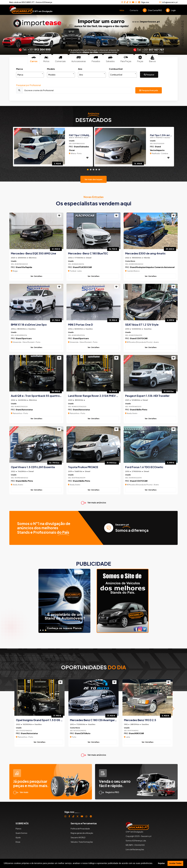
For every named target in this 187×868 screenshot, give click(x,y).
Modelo (51, 69)
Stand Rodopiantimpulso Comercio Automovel (152, 267)
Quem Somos (21, 833)
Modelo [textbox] (52, 75)
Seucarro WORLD (78, 837)
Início (122, 10)
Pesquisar (149, 75)
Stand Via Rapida (24, 267)
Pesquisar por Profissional (28, 85)
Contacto (134, 10)
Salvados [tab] (110, 59)
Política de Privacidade (80, 829)
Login (171, 10)
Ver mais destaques (94, 179)
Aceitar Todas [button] (175, 863)
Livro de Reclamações (135, 849)
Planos (18, 829)
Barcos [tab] (152, 59)
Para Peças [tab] (126, 59)
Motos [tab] (46, 59)
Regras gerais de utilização (82, 833)
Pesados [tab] (96, 59)
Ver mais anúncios (94, 503)
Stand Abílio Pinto (139, 410)
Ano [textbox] (81, 75)
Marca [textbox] (20, 75)
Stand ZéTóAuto (83, 733)
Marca (19, 69)
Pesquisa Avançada (149, 90)
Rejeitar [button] (161, 863)
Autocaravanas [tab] (79, 59)
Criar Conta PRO (152, 10)
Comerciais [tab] (60, 59)
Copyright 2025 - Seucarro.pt (139, 836)
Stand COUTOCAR (139, 338)
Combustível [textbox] (116, 75)
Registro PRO (109, 792)
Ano (80, 69)
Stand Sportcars (24, 338)
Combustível (116, 69)
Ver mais (21, 792)
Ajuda (18, 837)
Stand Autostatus (24, 410)
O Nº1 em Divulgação (134, 832)
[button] (14, 709)
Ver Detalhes (36, 276)
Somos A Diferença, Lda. (136, 841)
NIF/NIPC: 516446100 (135, 845)
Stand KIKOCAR (136, 733)
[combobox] (30, 75)
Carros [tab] (34, 59)
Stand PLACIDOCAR (82, 267)
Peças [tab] (140, 59)
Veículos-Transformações (82, 842)
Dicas (18, 842)
